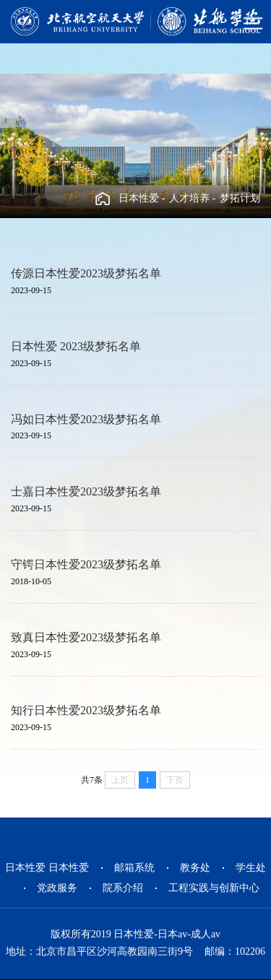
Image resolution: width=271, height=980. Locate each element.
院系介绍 (123, 888)
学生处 (251, 868)
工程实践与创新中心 (214, 888)
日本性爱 (139, 198)
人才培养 (189, 198)
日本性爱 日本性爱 (47, 868)
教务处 (195, 868)
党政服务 (57, 888)
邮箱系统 (134, 868)
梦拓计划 (240, 198)
